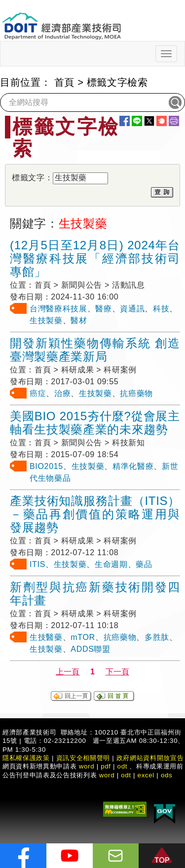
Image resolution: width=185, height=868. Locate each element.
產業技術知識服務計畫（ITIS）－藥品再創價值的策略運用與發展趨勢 (95, 514)
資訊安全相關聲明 (83, 758)
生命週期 (111, 564)
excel (146, 775)
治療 (62, 393)
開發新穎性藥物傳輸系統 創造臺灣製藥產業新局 (95, 350)
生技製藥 (46, 320)
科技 (161, 309)
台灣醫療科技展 (58, 309)
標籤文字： (32, 178)
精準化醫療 (133, 466)
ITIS (37, 564)
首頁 (64, 82)
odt (123, 766)
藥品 (144, 564)
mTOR (83, 637)
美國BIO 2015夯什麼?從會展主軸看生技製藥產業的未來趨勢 (95, 423)
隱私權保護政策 (26, 758)
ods (167, 775)
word (107, 775)
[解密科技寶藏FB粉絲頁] (23, 856)
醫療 (103, 309)
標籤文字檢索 (117, 82)
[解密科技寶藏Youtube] (70, 856)
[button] (162, 856)
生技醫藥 (46, 637)
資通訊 (132, 309)
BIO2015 (46, 466)
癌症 (38, 393)
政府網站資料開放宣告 (150, 758)
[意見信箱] (116, 856)
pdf (106, 766)
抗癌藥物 (136, 393)
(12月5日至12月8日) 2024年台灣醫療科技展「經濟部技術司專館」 (95, 258)
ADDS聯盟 (90, 649)
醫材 (79, 320)
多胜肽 (157, 637)
